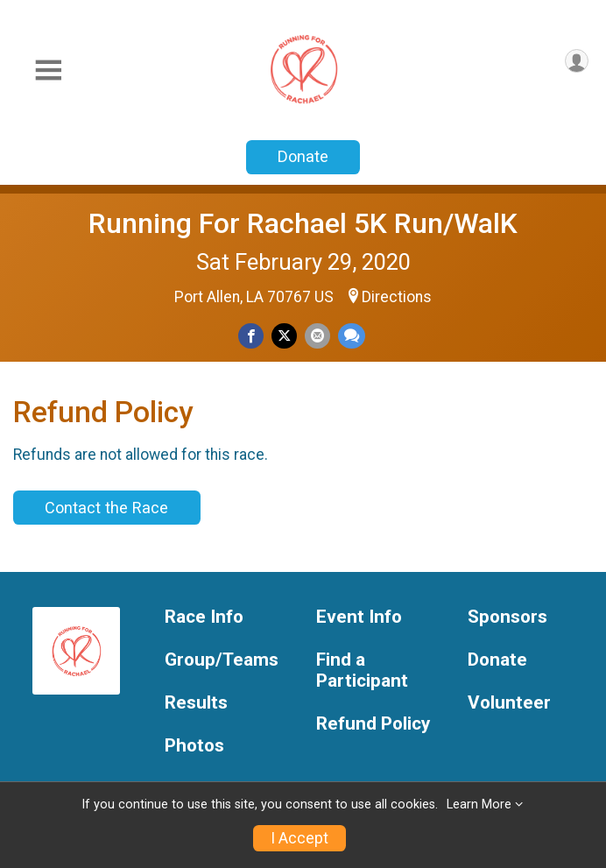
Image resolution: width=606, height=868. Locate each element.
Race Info (204, 617)
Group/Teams (222, 660)
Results (196, 703)
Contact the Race (106, 508)
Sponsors (507, 617)
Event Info (359, 617)
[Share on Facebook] (251, 336)
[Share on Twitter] (284, 336)
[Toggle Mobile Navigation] (48, 71)
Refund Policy (373, 724)
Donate (303, 156)
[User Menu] (577, 61)
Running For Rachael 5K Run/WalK (303, 223)
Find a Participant (362, 670)
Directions (397, 297)
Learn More (479, 804)
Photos (194, 746)
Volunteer (509, 703)
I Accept (299, 838)
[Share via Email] (317, 336)
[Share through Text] (352, 336)
